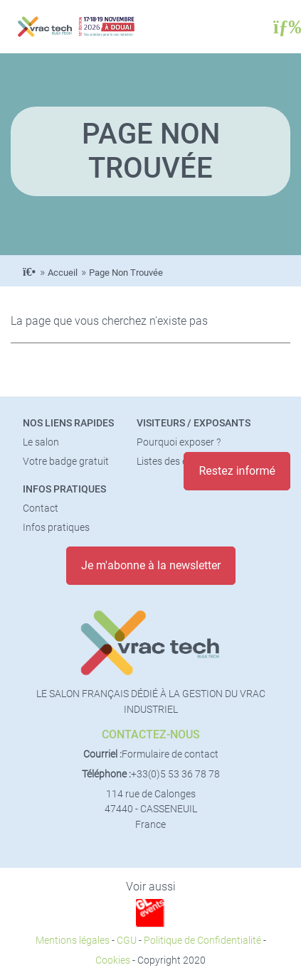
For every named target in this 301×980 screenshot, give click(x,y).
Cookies (113, 960)
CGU (127, 941)
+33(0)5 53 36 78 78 (175, 774)
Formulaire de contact (170, 754)
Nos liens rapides (68, 423)
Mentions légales (73, 941)
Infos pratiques (64, 489)
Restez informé (237, 471)
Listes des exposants (183, 462)
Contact (41, 508)
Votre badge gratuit (66, 462)
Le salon (41, 442)
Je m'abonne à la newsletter (151, 565)
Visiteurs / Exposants (194, 423)
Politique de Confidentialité (202, 941)
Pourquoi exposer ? (179, 442)
